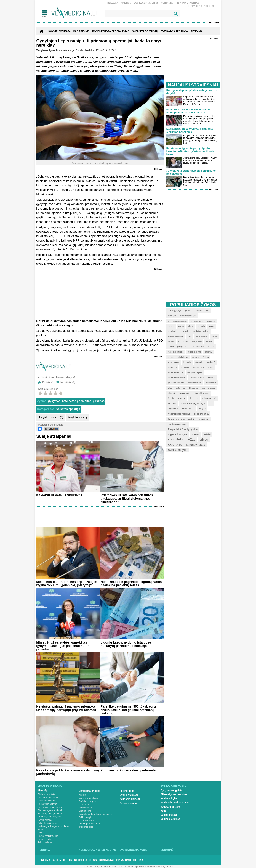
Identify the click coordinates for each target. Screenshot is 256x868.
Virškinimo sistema (47, 801)
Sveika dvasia (169, 815)
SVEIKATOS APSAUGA (174, 31)
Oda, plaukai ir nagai (48, 823)
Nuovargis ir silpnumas (90, 824)
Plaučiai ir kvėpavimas (48, 798)
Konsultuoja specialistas (97, 850)
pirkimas (99, 401)
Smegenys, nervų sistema (50, 807)
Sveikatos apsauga (67, 409)
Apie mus (126, 3)
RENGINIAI (197, 31)
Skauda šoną (85, 811)
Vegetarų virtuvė (170, 807)
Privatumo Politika (187, 3)
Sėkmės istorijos (170, 819)
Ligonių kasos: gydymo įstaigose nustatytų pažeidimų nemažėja (126, 644)
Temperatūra (85, 805)
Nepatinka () (68, 382)
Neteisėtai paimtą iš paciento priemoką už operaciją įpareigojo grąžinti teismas (66, 708)
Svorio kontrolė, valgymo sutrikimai (95, 814)
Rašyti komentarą (77, 417)
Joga (163, 811)
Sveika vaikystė (129, 795)
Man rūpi (43, 790)
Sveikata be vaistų (174, 786)
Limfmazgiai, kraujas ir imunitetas (54, 826)
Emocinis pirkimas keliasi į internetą (128, 770)
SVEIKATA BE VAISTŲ (145, 31)
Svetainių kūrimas (165, 867)
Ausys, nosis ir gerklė (48, 836)
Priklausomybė (86, 817)
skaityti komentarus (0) (51, 417)
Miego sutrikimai (86, 821)
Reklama (113, 3)
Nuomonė (167, 850)
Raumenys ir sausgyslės (49, 817)
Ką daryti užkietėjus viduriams (59, 495)
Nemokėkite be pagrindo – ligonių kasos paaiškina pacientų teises (131, 583)
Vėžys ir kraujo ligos (88, 798)
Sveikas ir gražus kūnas (175, 803)
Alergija (82, 795)
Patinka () (48, 382)
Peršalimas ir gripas (88, 801)
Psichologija (127, 791)
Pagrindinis (82, 31)
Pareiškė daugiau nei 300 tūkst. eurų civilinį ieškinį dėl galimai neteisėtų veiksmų (128, 710)
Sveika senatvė (129, 803)
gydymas (54, 401)
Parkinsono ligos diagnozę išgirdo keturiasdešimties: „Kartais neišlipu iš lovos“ (190, 151)
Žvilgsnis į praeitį (130, 799)
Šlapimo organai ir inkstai (50, 810)
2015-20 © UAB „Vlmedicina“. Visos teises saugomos (108, 867)
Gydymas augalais (171, 790)
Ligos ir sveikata (59, 31)
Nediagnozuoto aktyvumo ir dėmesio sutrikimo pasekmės (190, 130)
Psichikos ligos (45, 842)
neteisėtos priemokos (77, 401)
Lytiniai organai (45, 820)
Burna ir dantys (45, 839)
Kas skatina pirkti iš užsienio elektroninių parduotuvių (68, 772)
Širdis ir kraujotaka (47, 794)
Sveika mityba (169, 798)
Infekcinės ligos (86, 827)
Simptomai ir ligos (90, 791)
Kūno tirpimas (85, 808)
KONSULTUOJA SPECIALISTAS (111, 31)
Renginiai (44, 850)
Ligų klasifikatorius (146, 3)
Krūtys (41, 830)
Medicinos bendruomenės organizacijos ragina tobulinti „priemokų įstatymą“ (67, 583)
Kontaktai (167, 3)
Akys (40, 833)
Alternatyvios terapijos (174, 794)
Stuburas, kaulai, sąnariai (50, 814)
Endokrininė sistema (47, 804)
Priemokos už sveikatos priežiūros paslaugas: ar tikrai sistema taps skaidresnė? (127, 499)
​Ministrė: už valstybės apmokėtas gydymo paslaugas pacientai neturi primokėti (63, 646)
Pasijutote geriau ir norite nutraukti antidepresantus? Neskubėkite (188, 111)
